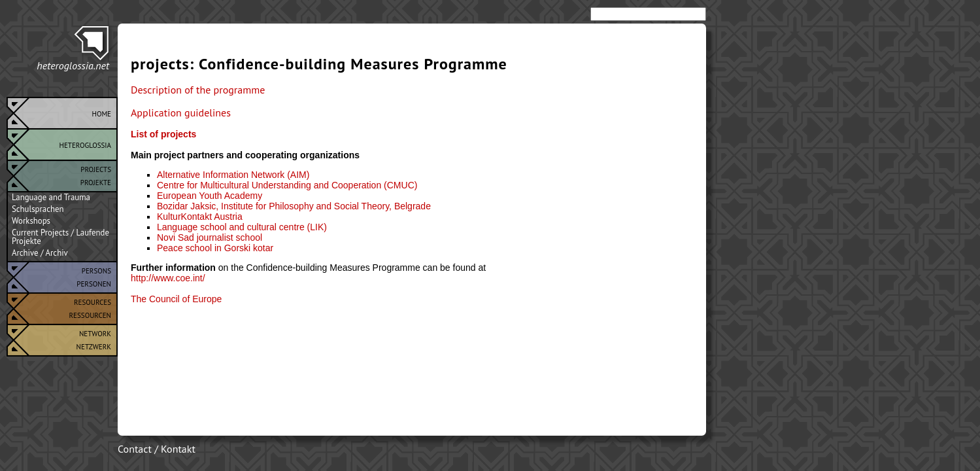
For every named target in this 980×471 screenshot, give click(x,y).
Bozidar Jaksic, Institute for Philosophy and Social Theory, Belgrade (294, 206)
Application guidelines (181, 113)
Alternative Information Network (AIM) (233, 175)
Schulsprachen (38, 209)
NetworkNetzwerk (94, 339)
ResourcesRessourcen (90, 307)
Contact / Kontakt (157, 449)
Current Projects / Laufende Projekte (60, 237)
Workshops (31, 221)
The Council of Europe (176, 299)
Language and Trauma (51, 198)
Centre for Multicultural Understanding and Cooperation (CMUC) (287, 185)
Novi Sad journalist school (210, 237)
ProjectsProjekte (96, 175)
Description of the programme (198, 90)
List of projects (163, 134)
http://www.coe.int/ (168, 278)
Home (101, 113)
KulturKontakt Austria (200, 217)
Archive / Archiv (40, 253)
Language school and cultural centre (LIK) (242, 227)
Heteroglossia (85, 144)
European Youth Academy (210, 196)
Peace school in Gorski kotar (215, 248)
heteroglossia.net (73, 65)
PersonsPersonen (94, 276)
